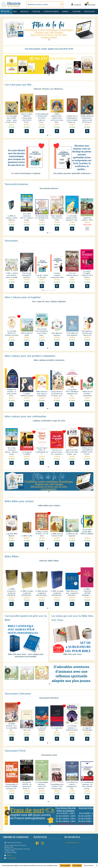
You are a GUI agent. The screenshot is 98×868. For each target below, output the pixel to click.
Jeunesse (65, 12)
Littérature (36, 12)
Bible (15, 12)
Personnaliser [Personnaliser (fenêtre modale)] (89, 865)
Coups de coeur (89, 12)
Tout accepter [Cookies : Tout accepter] (65, 865)
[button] (49, 40)
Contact (8, 855)
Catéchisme (76, 12)
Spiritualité (24, 12)
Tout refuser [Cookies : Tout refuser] (77, 865)
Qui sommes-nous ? (72, 843)
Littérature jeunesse (51, 12)
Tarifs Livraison (10, 858)
